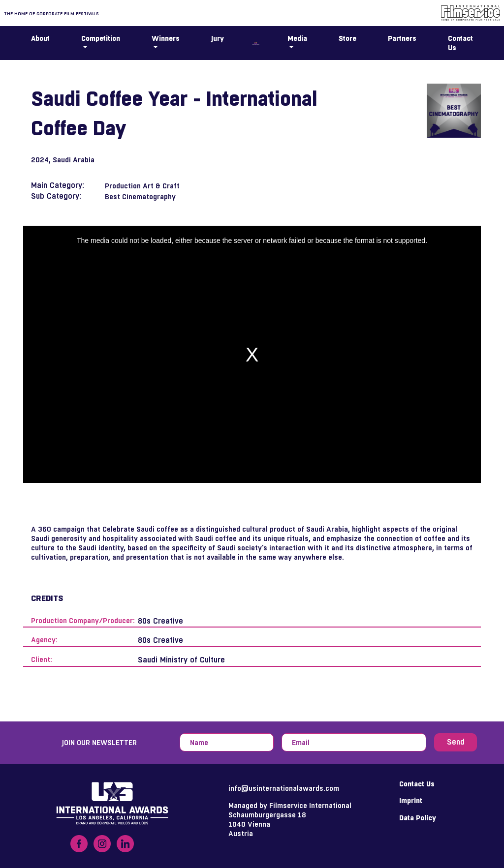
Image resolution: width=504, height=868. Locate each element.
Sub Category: (56, 196)
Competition (101, 38)
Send (456, 742)
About (40, 38)
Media (297, 38)
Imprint (411, 800)
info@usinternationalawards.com (284, 788)
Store (347, 38)
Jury (218, 38)
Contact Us (460, 43)
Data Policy (418, 818)
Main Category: (58, 185)
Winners (166, 38)
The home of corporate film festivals (51, 14)
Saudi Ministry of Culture (181, 660)
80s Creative (160, 621)
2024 (40, 160)
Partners (402, 38)
